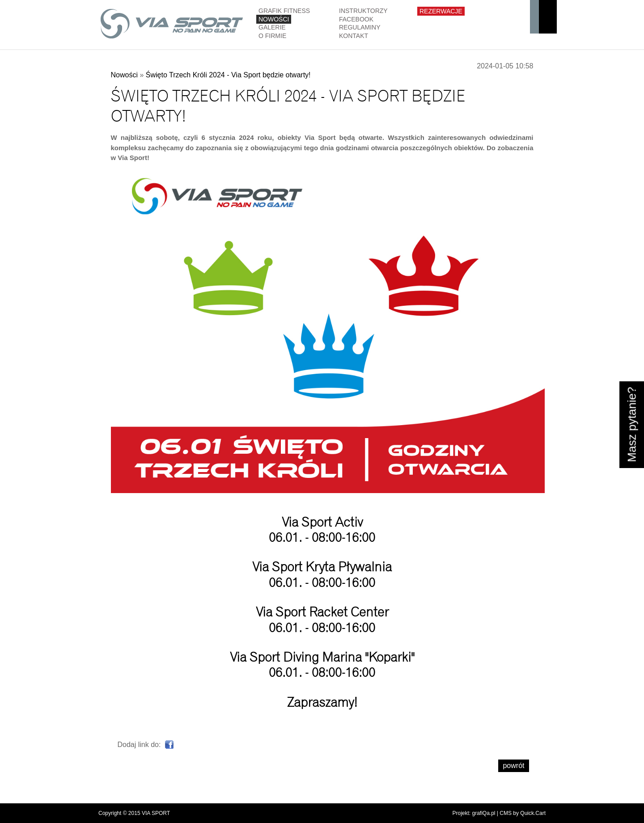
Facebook (356, 19)
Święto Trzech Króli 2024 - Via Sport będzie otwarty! (228, 75)
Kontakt (354, 36)
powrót (513, 766)
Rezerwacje (441, 11)
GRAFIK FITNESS (284, 11)
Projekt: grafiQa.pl (474, 813)
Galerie (272, 27)
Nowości (274, 19)
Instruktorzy (363, 11)
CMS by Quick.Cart (523, 813)
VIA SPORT (156, 813)
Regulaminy (360, 27)
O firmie (272, 36)
